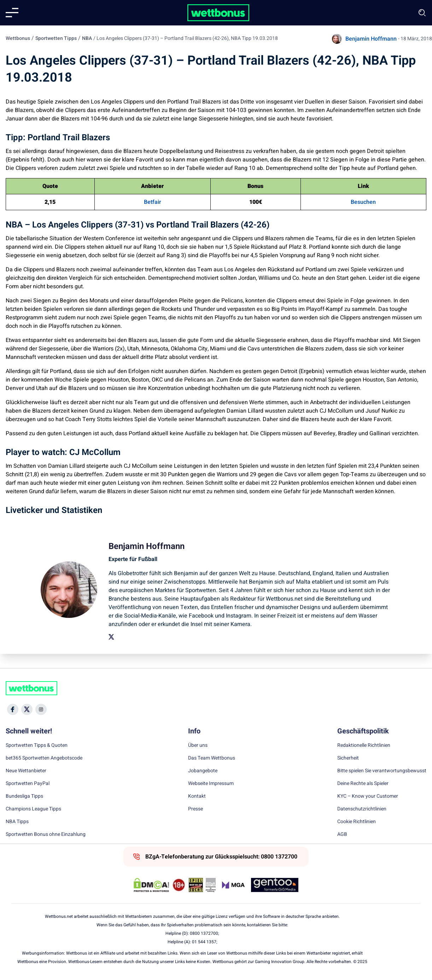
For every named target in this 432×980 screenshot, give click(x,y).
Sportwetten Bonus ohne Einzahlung (46, 834)
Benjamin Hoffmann (371, 39)
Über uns (198, 745)
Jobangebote (203, 771)
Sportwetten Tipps (56, 38)
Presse (195, 809)
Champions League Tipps (33, 809)
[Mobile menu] (12, 13)
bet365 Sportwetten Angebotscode (44, 758)
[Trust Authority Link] (211, 885)
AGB (342, 834)
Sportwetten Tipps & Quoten (37, 745)
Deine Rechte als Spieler (363, 784)
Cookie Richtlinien (357, 822)
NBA (87, 38)
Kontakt (197, 796)
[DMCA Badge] (151, 885)
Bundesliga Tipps (24, 796)
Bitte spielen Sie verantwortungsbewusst (382, 771)
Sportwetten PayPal (28, 784)
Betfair (153, 202)
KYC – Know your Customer (368, 796)
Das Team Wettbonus (212, 758)
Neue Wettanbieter (26, 771)
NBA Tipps (17, 822)
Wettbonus (18, 38)
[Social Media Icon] (13, 709)
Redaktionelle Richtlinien (364, 745)
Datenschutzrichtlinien (362, 809)
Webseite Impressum (211, 784)
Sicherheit (348, 758)
